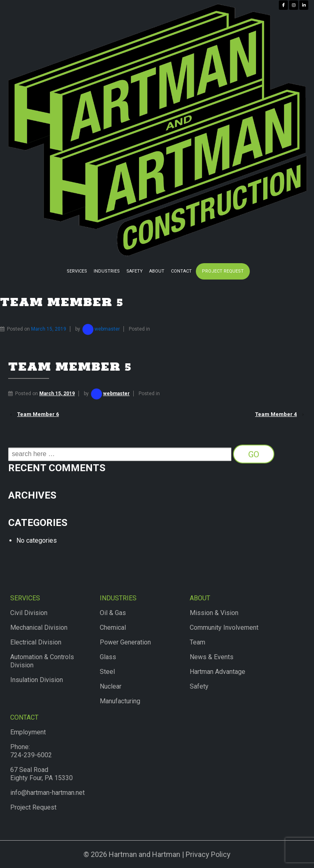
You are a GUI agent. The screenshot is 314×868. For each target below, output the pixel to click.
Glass (108, 657)
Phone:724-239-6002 (31, 751)
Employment (28, 732)
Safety (135, 271)
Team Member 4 (276, 414)
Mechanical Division (39, 628)
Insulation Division (37, 680)
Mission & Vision (214, 613)
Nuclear (111, 686)
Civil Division (29, 613)
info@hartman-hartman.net (47, 793)
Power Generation (125, 642)
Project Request (223, 271)
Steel (107, 672)
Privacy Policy (208, 854)
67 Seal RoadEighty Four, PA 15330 (41, 774)
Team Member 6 (38, 414)
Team (197, 642)
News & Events (212, 657)
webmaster (101, 329)
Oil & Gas (113, 613)
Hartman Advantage (218, 672)
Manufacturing (120, 701)
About (157, 271)
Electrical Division (36, 642)
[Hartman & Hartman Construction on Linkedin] (304, 5)
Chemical (113, 628)
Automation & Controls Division (42, 661)
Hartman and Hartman (144, 854)
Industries (107, 271)
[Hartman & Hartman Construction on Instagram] (294, 5)
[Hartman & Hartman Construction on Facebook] (283, 5)
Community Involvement (224, 628)
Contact (181, 271)
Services (77, 271)
